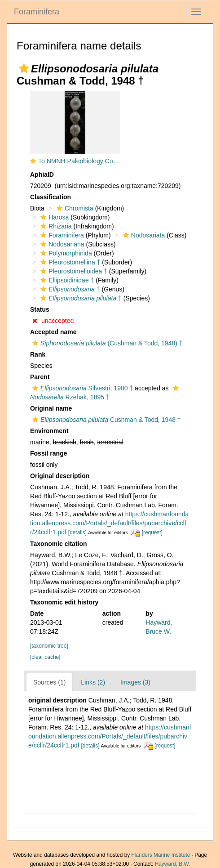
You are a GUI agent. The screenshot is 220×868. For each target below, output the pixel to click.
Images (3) (135, 682)
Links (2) (93, 682)
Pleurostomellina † (69, 262)
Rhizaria (55, 226)
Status (40, 309)
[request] (152, 532)
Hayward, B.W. (173, 864)
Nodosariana (61, 244)
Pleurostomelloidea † (73, 271)
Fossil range (48, 453)
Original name (51, 408)
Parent (40, 377)
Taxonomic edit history (64, 602)
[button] (24, 68)
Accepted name (53, 332)
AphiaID (42, 174)
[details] (77, 532)
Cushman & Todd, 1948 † (106, 420)
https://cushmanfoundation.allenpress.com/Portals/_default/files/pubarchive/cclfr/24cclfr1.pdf (109, 523)
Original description (60, 476)
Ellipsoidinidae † (66, 280)
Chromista (74, 208)
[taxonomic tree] (49, 646)
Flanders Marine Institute (161, 855)
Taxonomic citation (59, 544)
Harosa (53, 217)
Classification (51, 197)
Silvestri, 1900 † (81, 388)
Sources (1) (49, 682)
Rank (38, 354)
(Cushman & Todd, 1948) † (106, 343)
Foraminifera (37, 12)
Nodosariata (143, 235)
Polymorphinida (65, 253)
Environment (49, 431)
